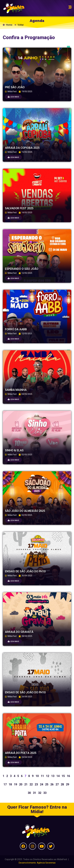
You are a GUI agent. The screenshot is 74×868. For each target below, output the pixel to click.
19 (15, 784)
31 (34, 793)
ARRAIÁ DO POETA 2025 (21, 753)
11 (42, 776)
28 (62, 784)
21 (26, 784)
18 (10, 784)
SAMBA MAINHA (16, 390)
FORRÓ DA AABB (16, 329)
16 (68, 776)
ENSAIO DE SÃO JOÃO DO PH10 (25, 571)
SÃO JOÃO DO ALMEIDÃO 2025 (25, 511)
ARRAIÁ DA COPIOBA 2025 (22, 148)
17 (5, 784)
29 (68, 784)
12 (48, 776)
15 (63, 776)
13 (53, 776)
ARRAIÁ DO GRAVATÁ (19, 632)
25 (47, 784)
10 (37, 776)
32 (40, 793)
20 (21, 784)
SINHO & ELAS (14, 450)
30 (29, 793)
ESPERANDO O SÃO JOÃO (22, 269)
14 (58, 776)
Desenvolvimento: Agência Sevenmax (37, 863)
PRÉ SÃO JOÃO (15, 87)
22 (31, 784)
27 (57, 784)
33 (45, 793)
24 (42, 784)
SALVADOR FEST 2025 (19, 208)
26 (52, 784)
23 (36, 784)
